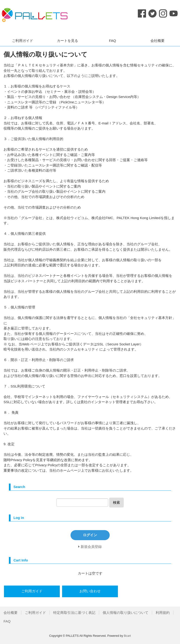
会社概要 (157, 41)
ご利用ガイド (22, 41)
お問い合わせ (90, 591)
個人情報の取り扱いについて (126, 613)
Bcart (127, 636)
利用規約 (163, 613)
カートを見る (67, 41)
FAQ (112, 41)
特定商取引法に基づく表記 (74, 613)
